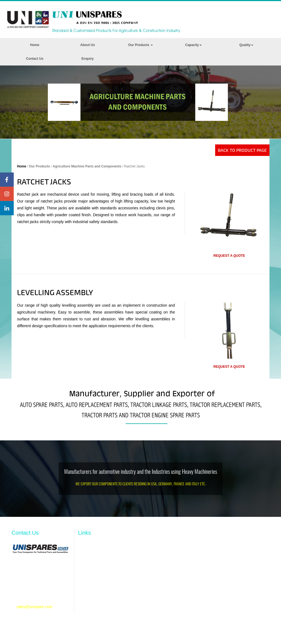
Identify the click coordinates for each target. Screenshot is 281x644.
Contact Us (35, 59)
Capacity (193, 45)
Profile (84, 555)
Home (35, 45)
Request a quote (229, 256)
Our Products (140, 45)
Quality (246, 45)
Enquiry (88, 59)
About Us (88, 45)
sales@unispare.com (34, 607)
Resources (87, 572)
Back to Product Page (242, 150)
